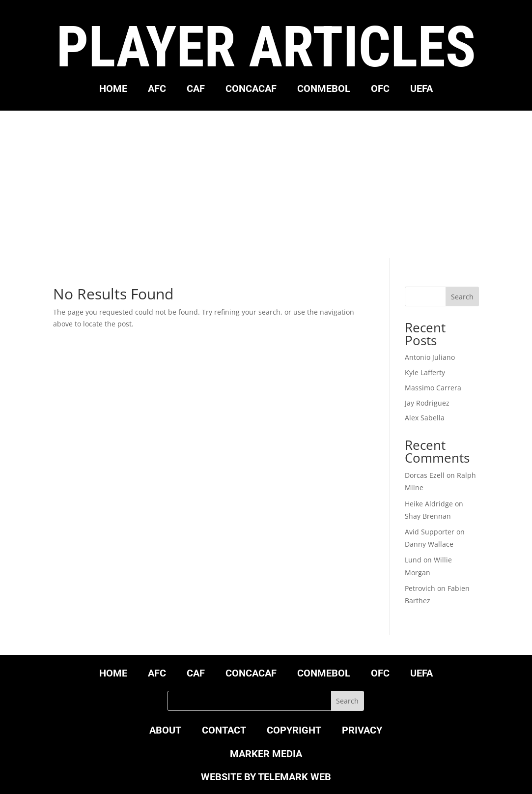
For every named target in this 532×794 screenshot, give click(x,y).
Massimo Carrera (433, 388)
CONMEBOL (324, 90)
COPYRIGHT (294, 731)
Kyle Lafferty (425, 372)
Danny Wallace (429, 544)
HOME (113, 90)
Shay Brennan (428, 516)
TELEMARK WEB (294, 777)
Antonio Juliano (430, 357)
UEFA (421, 90)
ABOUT (165, 731)
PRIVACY (362, 731)
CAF (196, 90)
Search (462, 297)
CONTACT (224, 731)
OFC (380, 90)
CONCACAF (251, 90)
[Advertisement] (266, 184)
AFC (157, 90)
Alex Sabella (425, 418)
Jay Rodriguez (427, 403)
